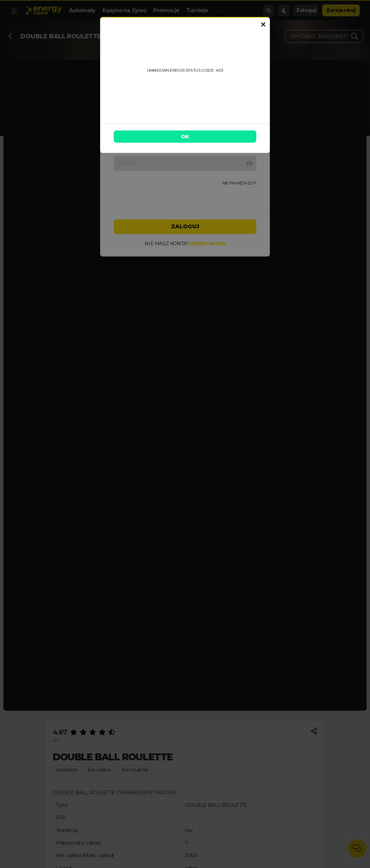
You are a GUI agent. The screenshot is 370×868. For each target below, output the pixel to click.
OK (185, 137)
